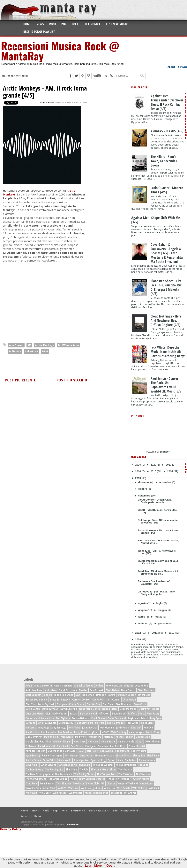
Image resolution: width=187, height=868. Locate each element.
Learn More (93, 866)
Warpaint (73, 788)
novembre (166, 482)
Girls (40, 723)
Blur (78, 695)
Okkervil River (152, 741)
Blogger (165, 452)
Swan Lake (85, 765)
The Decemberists (126, 765)
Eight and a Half (88, 713)
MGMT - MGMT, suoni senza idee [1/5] (157, 511)
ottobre (143, 489)
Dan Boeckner (124, 704)
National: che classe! (15, 76)
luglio (160, 603)
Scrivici (183, 67)
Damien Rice (94, 704)
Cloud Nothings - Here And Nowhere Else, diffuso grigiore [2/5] (166, 320)
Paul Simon (77, 746)
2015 (154, 471)
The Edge (143, 765)
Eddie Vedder (60, 713)
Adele (29, 685)
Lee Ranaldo (65, 732)
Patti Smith (63, 746)
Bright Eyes (144, 695)
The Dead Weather (103, 765)
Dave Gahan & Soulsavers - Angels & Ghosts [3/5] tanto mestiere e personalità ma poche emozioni (167, 253)
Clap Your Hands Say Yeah (40, 704)
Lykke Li (95, 732)
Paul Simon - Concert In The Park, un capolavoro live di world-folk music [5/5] (167, 385)
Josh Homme (107, 727)
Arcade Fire (142, 685)
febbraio (144, 623)
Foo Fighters (63, 718)
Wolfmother (76, 793)
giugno (143, 610)
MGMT (105, 732)
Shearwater (86, 755)
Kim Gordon (32, 732)
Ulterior (111, 783)
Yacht (88, 793)
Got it (110, 866)
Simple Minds (123, 755)
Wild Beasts (124, 788)
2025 (138, 465)
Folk (75, 24)
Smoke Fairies (33, 760)
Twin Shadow (64, 783)
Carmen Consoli (81, 699)
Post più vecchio (72, 380)
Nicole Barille (108, 741)
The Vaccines (143, 774)
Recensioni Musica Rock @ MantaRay (60, 51)
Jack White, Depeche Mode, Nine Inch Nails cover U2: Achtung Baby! (168, 352)
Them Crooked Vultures (92, 779)
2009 (138, 639)
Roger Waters (139, 751)
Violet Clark (49, 788)
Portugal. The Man (35, 751)
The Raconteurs (64, 774)
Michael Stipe (143, 737)
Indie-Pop (15, 351)
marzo (159, 617)
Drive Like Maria (34, 713)
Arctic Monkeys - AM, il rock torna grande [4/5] (45, 92)
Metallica (109, 737)
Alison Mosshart (63, 685)
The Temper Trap (106, 774)
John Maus (74, 727)
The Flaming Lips (54, 769)
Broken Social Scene (37, 699)
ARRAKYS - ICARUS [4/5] (167, 131)
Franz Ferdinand (117, 718)
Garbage (30, 723)
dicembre (144, 482)
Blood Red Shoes (64, 695)
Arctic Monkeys (45, 345)
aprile (142, 617)
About (171, 67)
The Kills (84, 769)
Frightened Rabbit (138, 718)
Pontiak (141, 746)
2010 (172, 633)
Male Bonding (119, 732)
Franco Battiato (81, 718)
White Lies (109, 788)
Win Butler (45, 793)
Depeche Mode (128, 709)
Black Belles (112, 690)
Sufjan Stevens (48, 765)
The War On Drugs (36, 779)
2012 (138, 633)
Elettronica (92, 24)
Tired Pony (31, 783)
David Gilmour (50, 709)
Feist (142, 713)
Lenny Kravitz (81, 732)
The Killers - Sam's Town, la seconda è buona (164, 161)
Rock (53, 24)
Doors (156, 709)
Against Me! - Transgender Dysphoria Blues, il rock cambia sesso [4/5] (167, 102)
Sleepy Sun (139, 755)
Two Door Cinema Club (86, 783)
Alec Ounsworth (43, 685)
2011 (155, 633)
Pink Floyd (121, 746)
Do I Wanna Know (69, 345)
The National (125, 769)
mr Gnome (130, 793)
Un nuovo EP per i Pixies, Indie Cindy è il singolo (156, 593)
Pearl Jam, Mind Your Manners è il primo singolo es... (158, 572)
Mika (49, 741)
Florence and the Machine (40, 718)
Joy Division (123, 727)
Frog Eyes (155, 718)
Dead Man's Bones (90, 709)
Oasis (139, 741)
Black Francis (128, 690)
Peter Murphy (105, 746)
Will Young (31, 793)
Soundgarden (81, 760)
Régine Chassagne (52, 755)
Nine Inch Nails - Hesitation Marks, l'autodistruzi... (158, 542)
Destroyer (144, 709)
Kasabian (136, 727)
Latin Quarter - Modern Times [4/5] (167, 190)
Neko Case (80, 741)
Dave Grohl (140, 704)
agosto (143, 603)
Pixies (132, 746)
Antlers (99, 685)
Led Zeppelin (49, 732)
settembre (145, 496)
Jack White (133, 723)
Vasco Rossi (147, 783)
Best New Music (117, 24)
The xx (73, 779)
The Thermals (126, 774)
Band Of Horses (68, 690)
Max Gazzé (67, 737)
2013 (138, 478)
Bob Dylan (88, 695)
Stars (120, 760)
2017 (169, 465)
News (40, 24)
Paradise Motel (46, 746)
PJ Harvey (31, 746)
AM (29, 345)
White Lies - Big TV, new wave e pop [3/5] (157, 552)
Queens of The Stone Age (62, 751)
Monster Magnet (62, 741)
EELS (48, 713)
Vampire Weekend (128, 783)
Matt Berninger (34, 737)
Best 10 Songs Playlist (39, 32)
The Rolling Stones (84, 774)
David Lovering (69, 709)
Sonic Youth (65, 760)
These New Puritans (118, 779)
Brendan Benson (127, 695)
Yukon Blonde (101, 793)
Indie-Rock (32, 351)
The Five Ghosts (34, 769)
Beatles (83, 690)
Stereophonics (147, 760)
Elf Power (104, 713)
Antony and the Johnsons (119, 685)
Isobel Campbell (116, 723)
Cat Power (98, 699)
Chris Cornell (113, 699)
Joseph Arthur (90, 727)
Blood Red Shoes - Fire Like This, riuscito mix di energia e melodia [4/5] (166, 287)
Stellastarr (131, 760)
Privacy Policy (11, 829)
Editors (74, 713)
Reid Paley (92, 751)
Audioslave (51, 690)
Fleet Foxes (153, 713)
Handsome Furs (84, 723)
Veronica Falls (33, 788)
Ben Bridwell (97, 690)
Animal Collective (84, 685)
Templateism (72, 824)
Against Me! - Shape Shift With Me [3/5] (156, 220)
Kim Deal (149, 727)
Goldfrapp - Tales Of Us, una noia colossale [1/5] (157, 521)
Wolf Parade (60, 793)
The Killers (71, 769)
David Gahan (33, 709)
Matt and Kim (51, 737)
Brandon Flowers (106, 695)
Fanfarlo (133, 713)
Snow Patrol (50, 760)
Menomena (95, 737)
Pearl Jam (90, 746)
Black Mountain (146, 690)
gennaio (163, 623)
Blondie (48, 695)
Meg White (81, 737)
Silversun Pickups (104, 755)
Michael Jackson (125, 737)
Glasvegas (51, 723)
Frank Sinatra (98, 718)
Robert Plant (122, 751)
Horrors (100, 723)
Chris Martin (129, 699)
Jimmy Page (43, 727)
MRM (45, 351)
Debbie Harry (110, 709)
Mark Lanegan (136, 732)
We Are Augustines (91, 788)
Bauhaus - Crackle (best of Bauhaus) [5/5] (153, 583)
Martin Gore (153, 732)
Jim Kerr (30, 727)
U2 (103, 783)
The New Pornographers (39, 774)
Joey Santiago (59, 727)
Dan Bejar (108, 704)
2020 (154, 465)
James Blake (147, 723)
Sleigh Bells (153, 755)
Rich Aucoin (106, 751)
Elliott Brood (119, 713)
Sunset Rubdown (68, 765)
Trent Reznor (47, 783)
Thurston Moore (140, 779)
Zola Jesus (116, 793)
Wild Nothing (140, 788)
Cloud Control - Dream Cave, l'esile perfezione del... (155, 501)
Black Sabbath (33, 695)
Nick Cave (93, 741)
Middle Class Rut (35, 741)
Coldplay (62, 704)
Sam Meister (71, 755)
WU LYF (62, 788)
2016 (138, 471)
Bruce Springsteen (60, 699)
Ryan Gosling (33, 755)
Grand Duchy (66, 723)
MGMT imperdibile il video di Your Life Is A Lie (158, 562)
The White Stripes (58, 779)
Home (27, 24)
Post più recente (21, 380)
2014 (170, 471)
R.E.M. (81, 751)
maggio (163, 610)
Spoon (112, 760)
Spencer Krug (98, 760)
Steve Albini (32, 765)
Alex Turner (16, 345)
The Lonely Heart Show (103, 769)
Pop (64, 24)
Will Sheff (154, 788)
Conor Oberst (77, 704)
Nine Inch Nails (126, 741)
